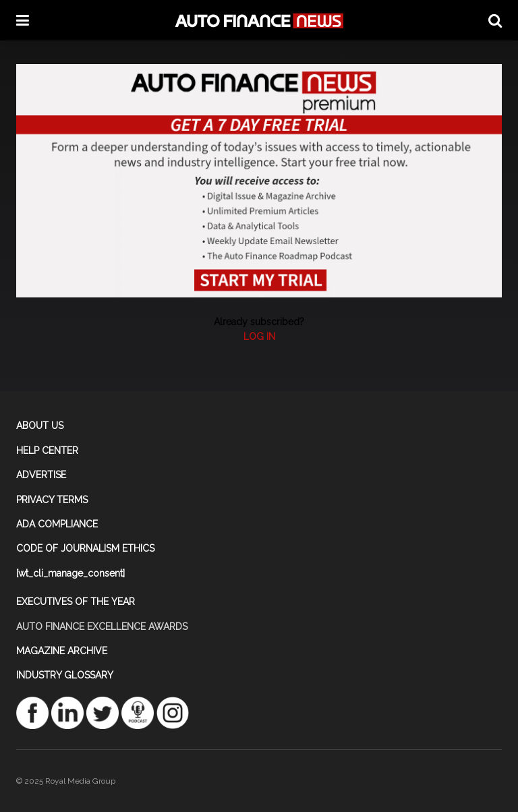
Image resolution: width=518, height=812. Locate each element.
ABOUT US (40, 426)
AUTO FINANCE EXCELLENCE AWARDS (102, 627)
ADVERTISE (41, 475)
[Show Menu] (23, 20)
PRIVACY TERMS (52, 500)
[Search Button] (495, 20)
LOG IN (259, 337)
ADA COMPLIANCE (57, 524)
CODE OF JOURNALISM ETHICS (85, 548)
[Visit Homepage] (259, 21)
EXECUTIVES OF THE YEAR (76, 602)
